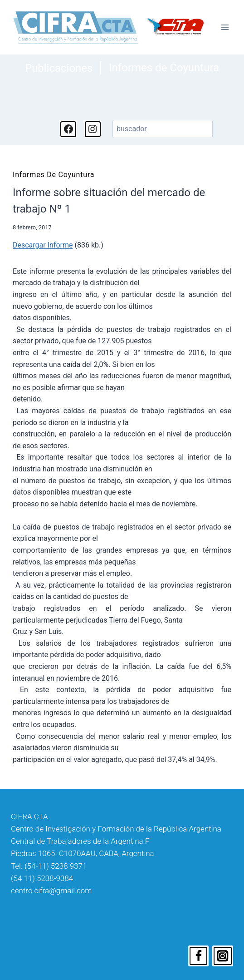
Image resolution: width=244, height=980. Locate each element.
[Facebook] (199, 956)
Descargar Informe (43, 245)
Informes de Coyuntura (164, 68)
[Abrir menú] (225, 27)
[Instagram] (223, 956)
